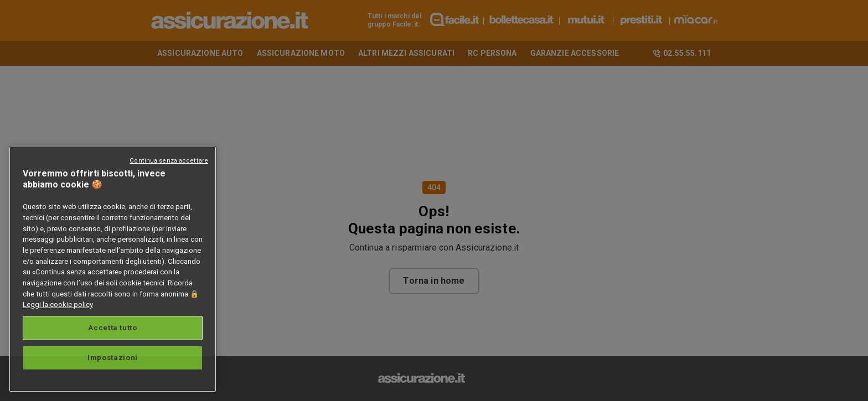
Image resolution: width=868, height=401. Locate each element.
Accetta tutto (113, 328)
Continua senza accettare (169, 161)
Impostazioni (113, 358)
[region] (113, 269)
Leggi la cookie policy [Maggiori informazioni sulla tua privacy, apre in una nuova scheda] (58, 304)
